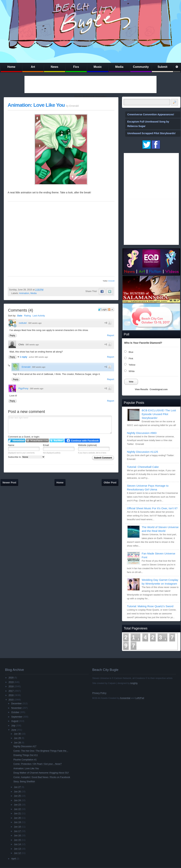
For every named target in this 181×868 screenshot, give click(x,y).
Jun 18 (17, 827)
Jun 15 (17, 840)
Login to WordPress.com (37, 440)
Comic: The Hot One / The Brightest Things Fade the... (41, 751)
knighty (134, 683)
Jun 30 (17, 734)
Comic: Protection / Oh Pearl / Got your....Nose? (38, 764)
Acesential (125, 698)
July (13, 726)
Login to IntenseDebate (17, 440)
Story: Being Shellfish (24, 782)
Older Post (110, 483)
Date (20, 316)
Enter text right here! (60, 425)
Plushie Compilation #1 (25, 760)
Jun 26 (17, 792)
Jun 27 (17, 787)
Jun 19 (17, 822)
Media (119, 67)
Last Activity (39, 316)
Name (11, 445)
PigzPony (23, 388)
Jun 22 (17, 809)
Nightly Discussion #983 (142, 433)
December (17, 704)
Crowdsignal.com (159, 389)
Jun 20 (17, 818)
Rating (28, 316)
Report (111, 335)
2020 (11, 678)
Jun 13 (17, 849)
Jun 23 (17, 805)
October (15, 712)
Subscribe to (27, 457)
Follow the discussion (111, 309)
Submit (162, 67)
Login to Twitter (57, 440)
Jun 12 (17, 853)
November (17, 708)
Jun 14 (17, 844)
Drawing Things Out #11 (26, 755)
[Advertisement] (90, 84)
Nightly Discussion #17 (25, 746)
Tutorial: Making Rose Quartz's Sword (150, 606)
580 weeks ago (35, 323)
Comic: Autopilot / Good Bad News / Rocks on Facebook (42, 777)
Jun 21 (17, 813)
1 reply (24, 357)
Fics (76, 67)
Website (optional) (88, 445)
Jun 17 (17, 831)
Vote (131, 382)
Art (33, 67)
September (17, 717)
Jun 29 (17, 738)
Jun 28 (17, 743)
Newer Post (9, 483)
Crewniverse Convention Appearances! (151, 114)
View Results (142, 389)
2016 (11, 695)
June (14, 730)
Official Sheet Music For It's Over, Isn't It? (152, 508)
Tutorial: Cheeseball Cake (143, 467)
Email (46, 445)
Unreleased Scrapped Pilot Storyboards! (151, 133)
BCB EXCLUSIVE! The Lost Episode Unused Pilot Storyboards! (159, 414)
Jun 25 (17, 796)
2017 (11, 691)
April (14, 859)
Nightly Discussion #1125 (143, 452)
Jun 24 (17, 800)
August (15, 721)
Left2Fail (140, 698)
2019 (11, 682)
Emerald (111, 281)
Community (141, 67)
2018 (11, 686)
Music (98, 67)
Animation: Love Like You (36, 105)
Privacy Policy (99, 693)
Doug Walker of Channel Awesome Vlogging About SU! (41, 773)
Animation (24, 293)
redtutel (23, 323)
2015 (11, 700)
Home (11, 67)
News (55, 67)
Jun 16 (17, 836)
